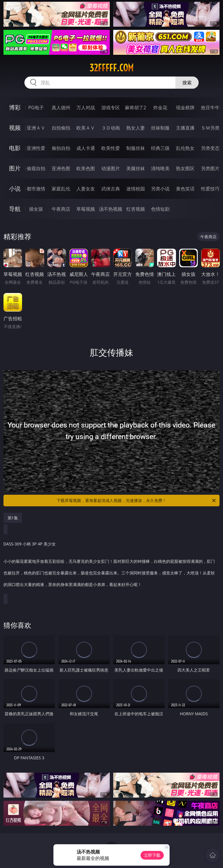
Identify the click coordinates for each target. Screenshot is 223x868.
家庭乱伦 (61, 189)
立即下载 (152, 855)
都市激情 (36, 189)
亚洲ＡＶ (36, 128)
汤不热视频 (111, 209)
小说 (15, 189)
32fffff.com (111, 68)
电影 (15, 148)
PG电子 (36, 108)
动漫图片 (111, 168)
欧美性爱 (111, 148)
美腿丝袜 (136, 168)
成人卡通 (86, 148)
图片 (15, 168)
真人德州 (61, 108)
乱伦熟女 (185, 148)
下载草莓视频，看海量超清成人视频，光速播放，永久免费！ (137, 501)
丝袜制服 (160, 128)
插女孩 (36, 209)
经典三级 (160, 148)
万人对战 (86, 108)
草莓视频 (86, 209)
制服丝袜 (136, 148)
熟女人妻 (136, 128)
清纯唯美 (160, 168)
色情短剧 (160, 209)
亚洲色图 (61, 168)
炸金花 (160, 108)
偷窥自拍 (36, 168)
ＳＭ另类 (210, 128)
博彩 (15, 107)
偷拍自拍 (61, 148)
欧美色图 (86, 168)
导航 (15, 209)
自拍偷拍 (61, 128)
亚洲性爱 (36, 148)
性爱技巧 (210, 189)
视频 (15, 128)
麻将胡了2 (135, 108)
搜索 (187, 83)
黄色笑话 (185, 189)
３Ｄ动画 (111, 128)
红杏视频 (136, 209)
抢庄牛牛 (210, 108)
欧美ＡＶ (86, 128)
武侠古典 (111, 189)
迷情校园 (136, 189)
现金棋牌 (185, 108)
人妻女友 (86, 189)
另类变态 (210, 148)
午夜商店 (61, 209)
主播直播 (185, 128)
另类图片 (210, 168)
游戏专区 (111, 108)
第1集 (13, 518)
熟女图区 (185, 168)
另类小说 (160, 189)
